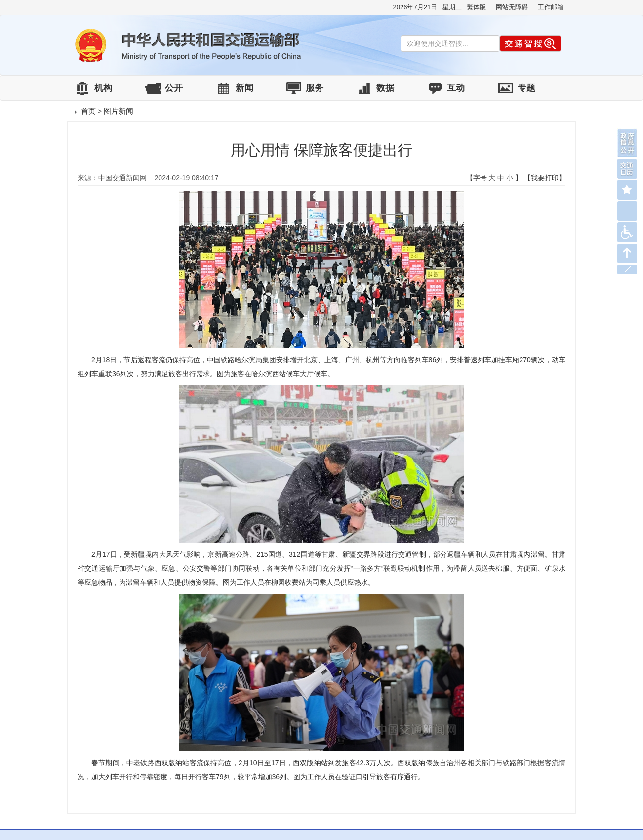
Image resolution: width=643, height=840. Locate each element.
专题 (526, 88)
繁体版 (476, 7)
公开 (174, 88)
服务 (315, 88)
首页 (88, 111)
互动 (456, 88)
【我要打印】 (545, 178)
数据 (385, 88)
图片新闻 (119, 111)
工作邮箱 (551, 7)
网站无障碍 (512, 7)
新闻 (244, 88)
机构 (103, 88)
